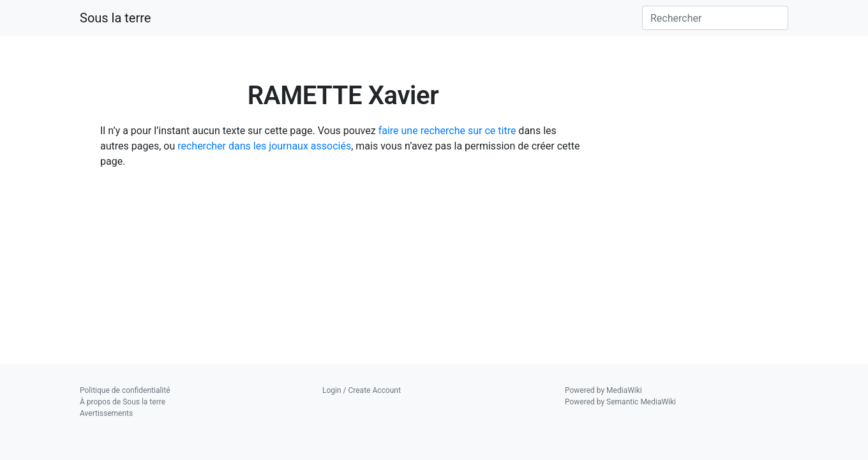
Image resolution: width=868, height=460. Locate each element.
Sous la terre (115, 18)
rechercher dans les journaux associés (264, 146)
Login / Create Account (362, 390)
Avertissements (106, 413)
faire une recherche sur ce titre (447, 131)
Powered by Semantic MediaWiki (620, 402)
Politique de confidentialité (125, 390)
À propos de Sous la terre (123, 402)
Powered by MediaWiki (603, 390)
